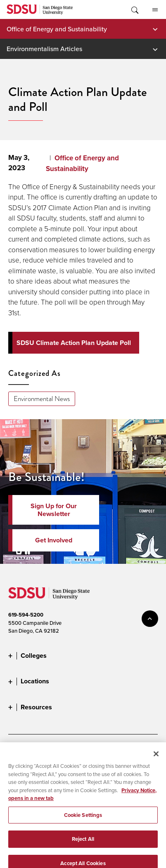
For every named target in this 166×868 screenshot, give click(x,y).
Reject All (83, 847)
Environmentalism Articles (44, 49)
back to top (150, 619)
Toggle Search (134, 9)
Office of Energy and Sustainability (57, 29)
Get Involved (54, 540)
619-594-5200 (26, 615)
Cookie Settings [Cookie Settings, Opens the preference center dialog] (83, 823)
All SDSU (155, 10)
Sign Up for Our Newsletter (54, 510)
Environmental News (42, 399)
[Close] (156, 762)
